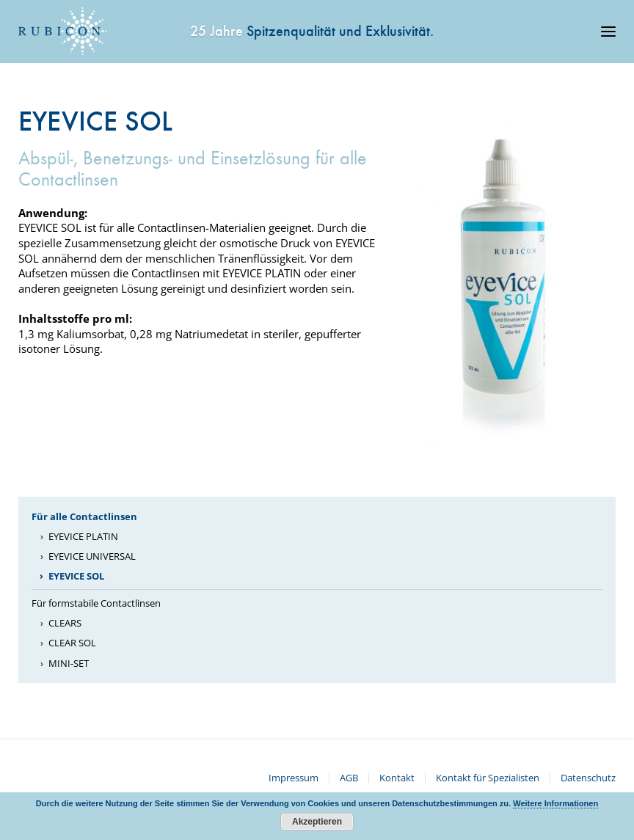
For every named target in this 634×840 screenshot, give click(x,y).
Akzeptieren (317, 822)
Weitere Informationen (555, 803)
